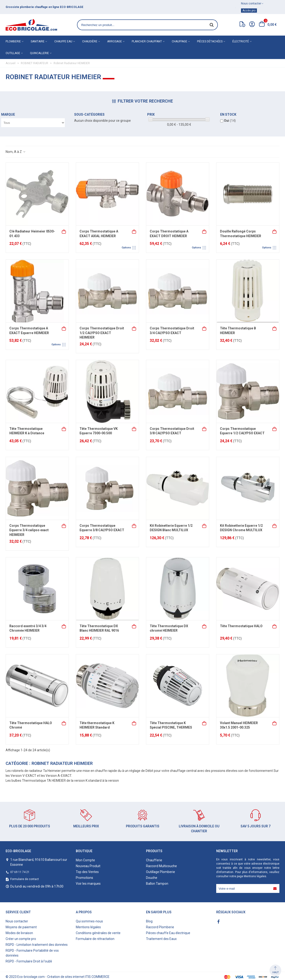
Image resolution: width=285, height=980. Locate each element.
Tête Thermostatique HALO (241, 626)
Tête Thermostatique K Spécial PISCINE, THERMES (171, 725)
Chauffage (179, 41)
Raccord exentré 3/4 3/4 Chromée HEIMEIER (28, 628)
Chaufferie (154, 860)
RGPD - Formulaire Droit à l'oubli (29, 961)
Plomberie (13, 41)
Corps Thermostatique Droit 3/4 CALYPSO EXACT (172, 331)
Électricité (241, 41)
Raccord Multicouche (161, 866)
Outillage (13, 53)
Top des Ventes (87, 872)
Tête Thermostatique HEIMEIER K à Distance (27, 431)
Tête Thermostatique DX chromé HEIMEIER (169, 628)
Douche (152, 878)
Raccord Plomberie (160, 927)
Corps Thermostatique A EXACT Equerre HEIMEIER (29, 331)
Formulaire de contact (25, 879)
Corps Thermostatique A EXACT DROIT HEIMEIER (169, 234)
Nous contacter (17, 921)
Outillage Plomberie (161, 872)
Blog (149, 921)
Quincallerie (39, 53)
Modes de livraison (19, 933)
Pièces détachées (210, 41)
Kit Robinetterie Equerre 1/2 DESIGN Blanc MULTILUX (171, 528)
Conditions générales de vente (98, 933)
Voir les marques (88, 884)
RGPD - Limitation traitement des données (37, 945)
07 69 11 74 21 (20, 872)
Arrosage (115, 41)
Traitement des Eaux (161, 939)
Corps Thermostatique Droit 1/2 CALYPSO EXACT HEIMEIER (102, 333)
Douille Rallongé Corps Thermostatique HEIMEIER (241, 234)
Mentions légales (255, 876)
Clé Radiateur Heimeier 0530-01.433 (32, 234)
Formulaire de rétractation (95, 939)
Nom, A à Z (16, 152)
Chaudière (90, 41)
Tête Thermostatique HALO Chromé (31, 725)
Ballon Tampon (157, 884)
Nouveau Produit (88, 866)
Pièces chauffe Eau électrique (168, 933)
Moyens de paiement (21, 927)
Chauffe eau (63, 41)
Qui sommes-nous (89, 921)
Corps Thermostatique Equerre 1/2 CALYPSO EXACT (242, 431)
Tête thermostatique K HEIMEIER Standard (97, 725)
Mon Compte (85, 860)
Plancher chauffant (147, 41)
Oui (230, 121)
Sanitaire (38, 41)
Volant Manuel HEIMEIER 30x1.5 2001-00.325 (239, 725)
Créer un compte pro (21, 939)
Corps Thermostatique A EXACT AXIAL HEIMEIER (99, 234)
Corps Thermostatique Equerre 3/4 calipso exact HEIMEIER (29, 530)
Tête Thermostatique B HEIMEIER (238, 331)
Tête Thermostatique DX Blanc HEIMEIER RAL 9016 (99, 628)
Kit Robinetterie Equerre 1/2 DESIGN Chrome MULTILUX (241, 528)
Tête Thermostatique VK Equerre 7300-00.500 (99, 431)
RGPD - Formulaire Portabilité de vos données (32, 953)
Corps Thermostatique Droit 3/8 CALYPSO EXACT (172, 431)
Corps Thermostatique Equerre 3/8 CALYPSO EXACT (102, 528)
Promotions (84, 878)
